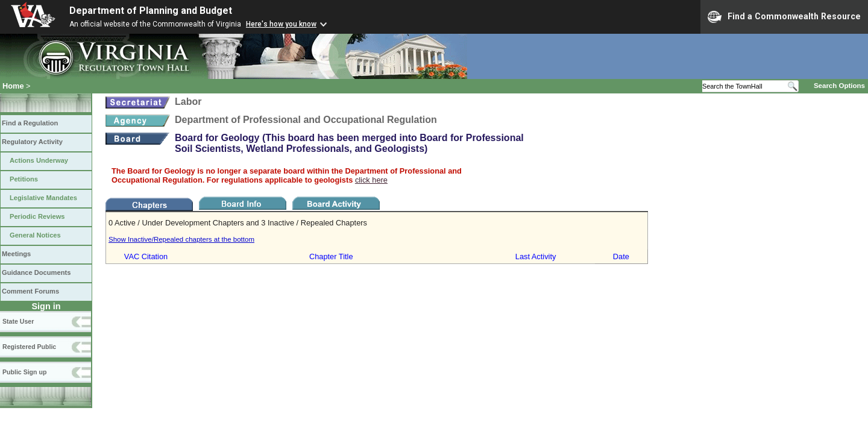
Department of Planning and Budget (151, 11)
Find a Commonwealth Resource (784, 17)
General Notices (35, 235)
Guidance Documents (36, 272)
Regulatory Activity (32, 142)
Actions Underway (39, 160)
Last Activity (536, 256)
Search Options (839, 86)
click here (371, 180)
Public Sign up (24, 372)
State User (18, 321)
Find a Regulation (30, 123)
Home (13, 86)
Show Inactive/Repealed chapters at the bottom (181, 239)
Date (621, 256)
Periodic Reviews (37, 216)
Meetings (16, 254)
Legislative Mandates (43, 198)
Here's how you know (281, 24)
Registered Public (29, 347)
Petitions (24, 179)
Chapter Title (331, 256)
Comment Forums (30, 291)
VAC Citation (146, 256)
